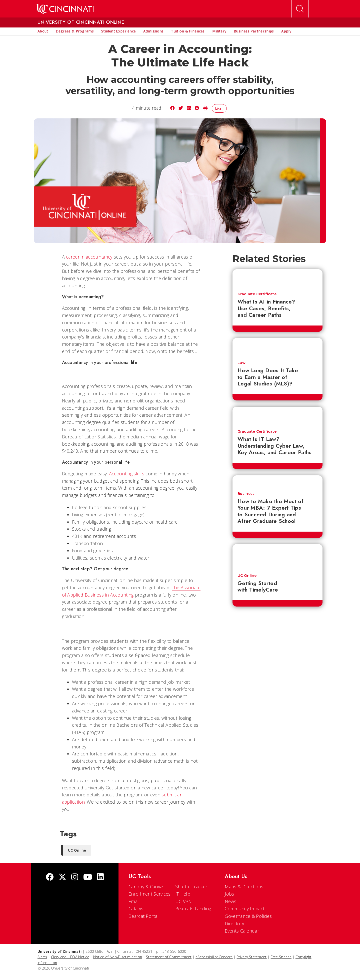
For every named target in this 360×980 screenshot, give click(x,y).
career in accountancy (89, 257)
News (230, 901)
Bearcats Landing (193, 909)
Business (246, 494)
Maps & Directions (244, 887)
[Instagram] (75, 877)
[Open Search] (300, 9)
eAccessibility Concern (214, 957)
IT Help (183, 894)
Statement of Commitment (169, 957)
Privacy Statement (252, 957)
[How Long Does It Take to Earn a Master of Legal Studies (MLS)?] (277, 347)
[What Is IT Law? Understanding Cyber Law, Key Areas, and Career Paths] (277, 416)
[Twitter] (62, 877)
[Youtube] (88, 877)
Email (134, 901)
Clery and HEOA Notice (70, 957)
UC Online (247, 576)
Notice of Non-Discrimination (118, 957)
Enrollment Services (150, 894)
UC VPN (183, 901)
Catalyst (137, 909)
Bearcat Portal (143, 916)
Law (241, 363)
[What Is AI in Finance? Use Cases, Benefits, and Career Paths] (277, 278)
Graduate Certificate (257, 294)
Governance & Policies (248, 916)
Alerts (42, 957)
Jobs (229, 894)
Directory (234, 924)
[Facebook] (50, 877)
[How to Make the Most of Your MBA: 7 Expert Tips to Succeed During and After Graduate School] (277, 481)
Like (219, 108)
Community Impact (245, 909)
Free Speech (281, 957)
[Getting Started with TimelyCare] (277, 556)
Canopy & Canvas (147, 887)
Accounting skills (127, 474)
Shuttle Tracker (191, 887)
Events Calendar (242, 931)
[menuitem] (43, 31)
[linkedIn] (100, 877)
